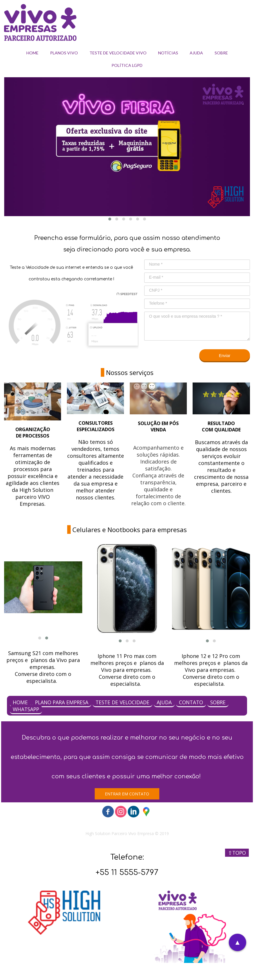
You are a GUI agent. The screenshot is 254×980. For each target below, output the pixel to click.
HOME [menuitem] (32, 53)
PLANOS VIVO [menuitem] (64, 53)
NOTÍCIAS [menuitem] (168, 53)
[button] (110, 219)
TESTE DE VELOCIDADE (123, 702)
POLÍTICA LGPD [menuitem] (127, 65)
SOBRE (218, 702)
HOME (20, 702)
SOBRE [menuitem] (221, 53)
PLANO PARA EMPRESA (62, 702)
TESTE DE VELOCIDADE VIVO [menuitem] (118, 53)
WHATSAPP (26, 709)
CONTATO (191, 702)
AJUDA (164, 702)
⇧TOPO (237, 853)
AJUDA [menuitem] (196, 53)
